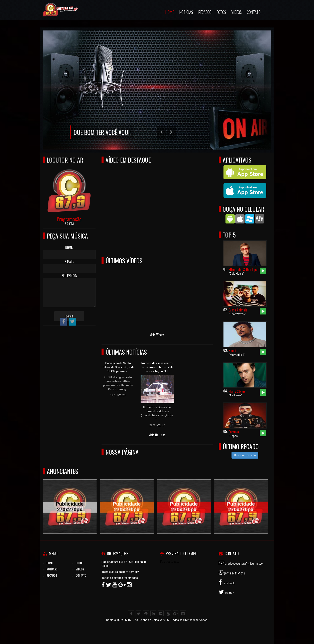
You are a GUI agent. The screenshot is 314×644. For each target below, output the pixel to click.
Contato (254, 12)
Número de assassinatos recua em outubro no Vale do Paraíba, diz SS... (157, 367)
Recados (205, 12)
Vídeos (237, 12)
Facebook (228, 583)
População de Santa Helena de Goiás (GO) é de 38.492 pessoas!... (118, 367)
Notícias (186, 12)
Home (170, 12)
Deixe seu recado (245, 455)
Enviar (69, 316)
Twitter (229, 593)
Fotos (221, 12)
